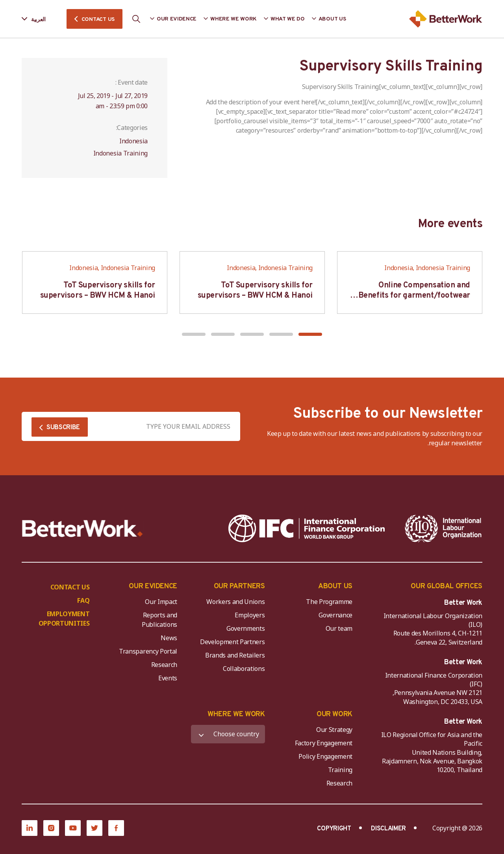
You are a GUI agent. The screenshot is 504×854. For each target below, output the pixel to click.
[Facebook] (116, 828)
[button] (310, 334)
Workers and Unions (235, 602)
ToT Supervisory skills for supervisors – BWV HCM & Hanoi (255, 291)
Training (340, 770)
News (169, 638)
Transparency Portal (148, 651)
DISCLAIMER (388, 829)
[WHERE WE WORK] (228, 734)
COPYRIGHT (334, 829)
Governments (246, 628)
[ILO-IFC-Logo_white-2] (443, 528)
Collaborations (244, 669)
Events (168, 678)
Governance (335, 615)
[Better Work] (82, 529)
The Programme (329, 602)
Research (164, 665)
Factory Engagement (324, 743)
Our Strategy (334, 730)
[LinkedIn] (30, 828)
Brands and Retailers (235, 655)
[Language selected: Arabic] (39, 19)
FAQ (83, 600)
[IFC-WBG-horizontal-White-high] (307, 528)
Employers (250, 615)
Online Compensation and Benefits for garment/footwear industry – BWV (414, 296)
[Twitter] (94, 828)
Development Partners (233, 642)
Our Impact (161, 602)
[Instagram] (51, 828)
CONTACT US (98, 19)
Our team (339, 628)
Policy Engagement (324, 756)
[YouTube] (73, 828)
